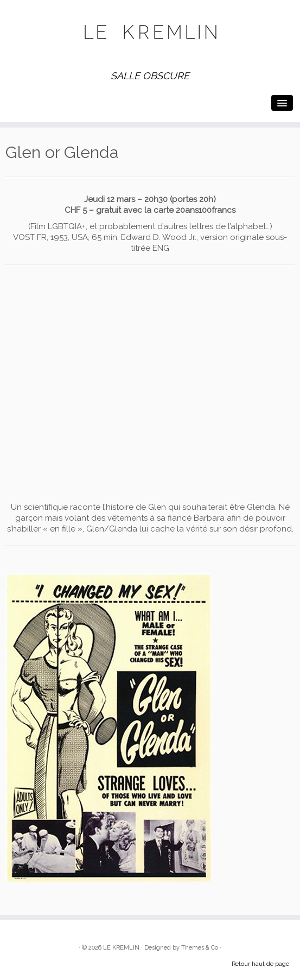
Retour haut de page (260, 964)
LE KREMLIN (121, 948)
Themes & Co (200, 948)
